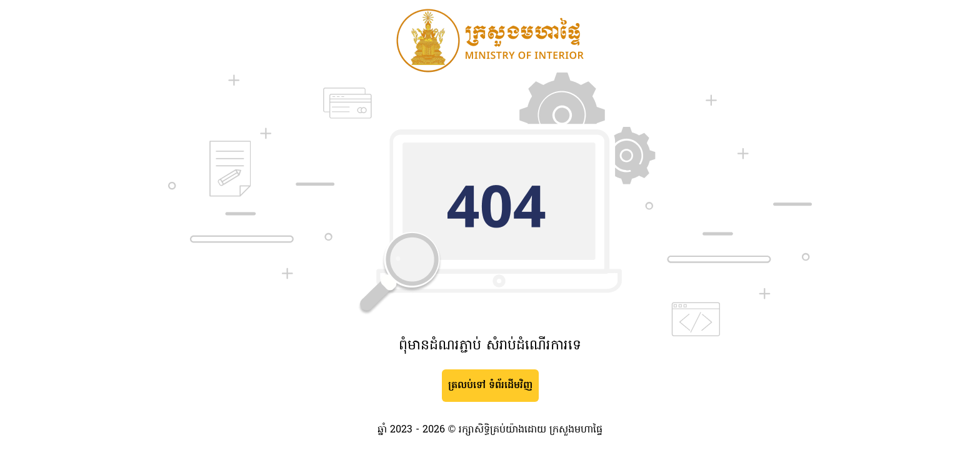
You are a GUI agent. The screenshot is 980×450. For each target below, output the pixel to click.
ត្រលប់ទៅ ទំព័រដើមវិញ (490, 386)
